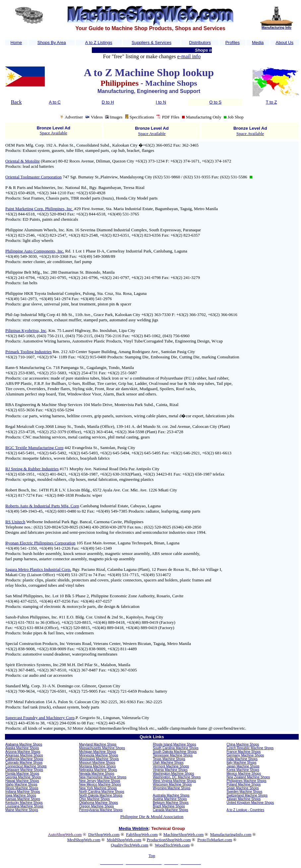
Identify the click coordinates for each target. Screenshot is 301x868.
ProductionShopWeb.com (169, 840)
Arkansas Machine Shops (24, 755)
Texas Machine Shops (169, 759)
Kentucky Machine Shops (24, 803)
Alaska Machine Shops (22, 748)
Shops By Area (52, 43)
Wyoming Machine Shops (172, 788)
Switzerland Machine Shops (247, 795)
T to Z (271, 102)
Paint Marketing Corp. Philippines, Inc (39, 209)
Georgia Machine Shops (23, 777)
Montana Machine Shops (98, 766)
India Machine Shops (242, 759)
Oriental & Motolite (23, 161)
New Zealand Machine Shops (248, 777)
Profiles (233, 43)
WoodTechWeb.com (172, 845)
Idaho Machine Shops (21, 784)
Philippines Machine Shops (247, 781)
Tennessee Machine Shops (173, 755)
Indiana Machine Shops (23, 792)
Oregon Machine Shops (97, 806)
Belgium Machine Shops (171, 803)
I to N (161, 102)
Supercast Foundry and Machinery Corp (40, 718)
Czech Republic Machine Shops (250, 748)
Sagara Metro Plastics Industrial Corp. (38, 569)
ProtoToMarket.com (215, 840)
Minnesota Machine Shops (99, 755)
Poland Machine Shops (244, 784)
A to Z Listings (99, 43)
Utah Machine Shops (168, 763)
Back (16, 102)
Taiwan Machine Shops (244, 799)
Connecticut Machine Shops (26, 766)
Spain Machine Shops (243, 788)
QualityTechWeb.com (129, 845)
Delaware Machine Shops (24, 770)
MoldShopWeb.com (124, 840)
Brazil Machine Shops (169, 806)
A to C (55, 102)
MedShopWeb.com (84, 840)
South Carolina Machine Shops (176, 748)
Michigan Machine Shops (98, 752)
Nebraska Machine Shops (98, 770)
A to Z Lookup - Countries (245, 810)
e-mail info (189, 56)
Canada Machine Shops (171, 810)
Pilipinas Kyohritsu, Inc (26, 330)
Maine (10, 810)
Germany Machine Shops (245, 755)
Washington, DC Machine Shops (177, 777)
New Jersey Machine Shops (100, 781)
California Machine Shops (24, 759)
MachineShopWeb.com (183, 834)
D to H (108, 102)
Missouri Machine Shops (97, 763)
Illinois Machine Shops (22, 788)
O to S (215, 102)
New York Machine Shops (98, 788)
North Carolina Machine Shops (102, 792)
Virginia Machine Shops (170, 770)
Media (258, 43)
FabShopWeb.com (142, 834)
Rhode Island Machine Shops (175, 744)
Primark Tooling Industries (29, 352)
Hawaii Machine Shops (22, 781)
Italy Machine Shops (242, 763)
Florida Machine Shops (22, 774)
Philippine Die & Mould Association (152, 817)
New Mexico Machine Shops (100, 784)
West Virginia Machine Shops (174, 781)
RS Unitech (15, 522)
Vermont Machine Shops (171, 766)
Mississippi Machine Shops (99, 759)
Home (16, 43)
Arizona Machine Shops (23, 752)
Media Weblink (134, 828)
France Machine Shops (244, 752)
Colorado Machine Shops (24, 763)
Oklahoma (87, 803)
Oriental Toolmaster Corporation (33, 177)
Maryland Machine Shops (98, 744)
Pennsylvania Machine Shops (101, 810)
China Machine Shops (243, 744)
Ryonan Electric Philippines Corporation (40, 543)
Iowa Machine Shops (21, 795)
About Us (285, 43)
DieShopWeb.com (104, 834)
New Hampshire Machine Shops (103, 777)
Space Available (54, 133)
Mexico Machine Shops (244, 774)
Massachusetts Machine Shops (102, 748)
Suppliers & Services (151, 43)
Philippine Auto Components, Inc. (35, 251)
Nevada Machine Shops (97, 774)
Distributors (200, 43)
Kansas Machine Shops (23, 799)
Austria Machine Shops (170, 799)
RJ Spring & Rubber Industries (32, 469)
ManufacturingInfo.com (231, 834)
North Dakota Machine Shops (101, 795)
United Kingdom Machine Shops (250, 803)
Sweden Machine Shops (245, 792)
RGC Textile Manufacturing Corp (34, 448)
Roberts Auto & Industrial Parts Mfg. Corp (42, 506)
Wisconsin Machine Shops (172, 784)
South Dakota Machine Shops (175, 752)
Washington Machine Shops (173, 774)
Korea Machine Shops (243, 770)
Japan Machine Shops (243, 766)
